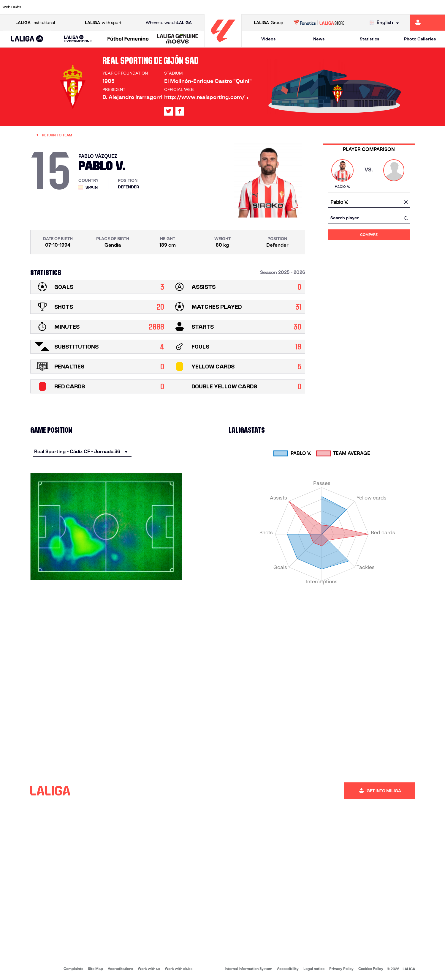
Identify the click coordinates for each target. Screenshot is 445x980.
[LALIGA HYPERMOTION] (78, 39)
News (319, 39)
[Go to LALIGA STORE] (319, 23)
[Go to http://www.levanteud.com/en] (206, 7)
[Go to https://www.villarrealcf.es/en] (438, 7)
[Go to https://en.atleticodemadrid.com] (59, 7)
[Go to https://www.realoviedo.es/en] (354, 7)
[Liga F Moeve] (128, 39)
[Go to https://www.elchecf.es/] (122, 7)
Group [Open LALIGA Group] (269, 23)
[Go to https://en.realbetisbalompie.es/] (312, 7)
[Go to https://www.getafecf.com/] (164, 7)
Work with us (149, 969)
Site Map (95, 969)
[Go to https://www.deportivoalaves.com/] (101, 7)
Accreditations (120, 969)
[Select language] (386, 23)
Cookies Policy (371, 969)
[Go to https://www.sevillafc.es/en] (396, 7)
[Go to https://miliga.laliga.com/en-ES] (428, 23)
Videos (268, 39)
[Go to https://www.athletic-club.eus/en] (38, 7)
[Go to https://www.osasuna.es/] (80, 7)
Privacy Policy (341, 969)
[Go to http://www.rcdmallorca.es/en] (291, 7)
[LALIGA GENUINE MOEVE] (178, 39)
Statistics (369, 39)
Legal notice (314, 969)
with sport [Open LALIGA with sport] (103, 23)
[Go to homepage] (223, 45)
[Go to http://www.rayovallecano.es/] (227, 7)
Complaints (73, 969)
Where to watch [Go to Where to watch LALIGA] (169, 23)
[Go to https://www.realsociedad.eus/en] (375, 7)
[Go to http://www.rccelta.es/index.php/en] (248, 7)
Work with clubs (179, 969)
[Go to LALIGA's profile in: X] (169, 111)
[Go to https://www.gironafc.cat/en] (185, 7)
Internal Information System (248, 969)
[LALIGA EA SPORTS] (27, 39)
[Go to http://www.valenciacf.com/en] (417, 7)
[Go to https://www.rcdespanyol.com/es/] (270, 7)
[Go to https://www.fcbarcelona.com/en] (143, 7)
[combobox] (369, 203)
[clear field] (406, 203)
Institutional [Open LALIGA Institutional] (35, 23)
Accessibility (288, 969)
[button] (27, 39)
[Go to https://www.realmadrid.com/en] (333, 7)
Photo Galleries (420, 39)
